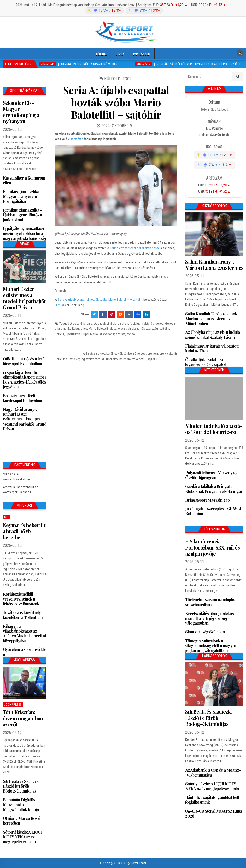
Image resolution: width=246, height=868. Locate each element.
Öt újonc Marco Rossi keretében (21, 821)
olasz (113, 329)
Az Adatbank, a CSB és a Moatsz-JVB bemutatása (213, 772)
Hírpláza (60, 305)
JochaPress (13, 705)
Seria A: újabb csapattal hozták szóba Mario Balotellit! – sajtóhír (116, 102)
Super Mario (90, 334)
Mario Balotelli (98, 329)
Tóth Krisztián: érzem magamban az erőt (23, 718)
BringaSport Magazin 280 (208, 500)
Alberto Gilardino (81, 323)
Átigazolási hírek (105, 323)
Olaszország (150, 329)
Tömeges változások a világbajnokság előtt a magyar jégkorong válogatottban (211, 646)
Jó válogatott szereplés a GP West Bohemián (213, 511)
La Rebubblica (78, 329)
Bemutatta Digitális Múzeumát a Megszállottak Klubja (21, 805)
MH (6, 517)
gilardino (61, 329)
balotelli (123, 323)
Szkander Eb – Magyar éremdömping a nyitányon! (21, 112)
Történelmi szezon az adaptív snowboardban (210, 602)
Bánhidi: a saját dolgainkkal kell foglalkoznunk (212, 800)
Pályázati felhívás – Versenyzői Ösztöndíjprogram (211, 475)
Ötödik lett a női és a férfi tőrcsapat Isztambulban (24, 361)
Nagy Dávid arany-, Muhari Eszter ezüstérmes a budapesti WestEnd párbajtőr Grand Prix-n (25, 419)
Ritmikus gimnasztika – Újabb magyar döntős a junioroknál (22, 215)
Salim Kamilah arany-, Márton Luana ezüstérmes (214, 265)
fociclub (135, 323)
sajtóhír (164, 329)
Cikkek (120, 54)
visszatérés (76, 139)
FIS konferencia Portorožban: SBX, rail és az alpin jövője (212, 547)
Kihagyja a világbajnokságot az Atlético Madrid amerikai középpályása (24, 634)
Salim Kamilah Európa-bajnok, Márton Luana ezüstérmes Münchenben (212, 319)
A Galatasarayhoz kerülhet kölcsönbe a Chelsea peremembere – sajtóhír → (132, 354)
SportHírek (73, 334)
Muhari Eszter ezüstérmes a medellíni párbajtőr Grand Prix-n (25, 298)
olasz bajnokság (129, 329)
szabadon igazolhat (112, 334)
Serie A (60, 334)
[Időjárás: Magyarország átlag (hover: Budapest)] (123, 11)
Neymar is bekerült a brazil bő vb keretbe (24, 531)
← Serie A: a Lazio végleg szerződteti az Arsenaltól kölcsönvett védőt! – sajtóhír (104, 359)
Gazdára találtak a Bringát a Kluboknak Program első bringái (213, 489)
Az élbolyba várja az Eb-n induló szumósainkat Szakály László (213, 335)
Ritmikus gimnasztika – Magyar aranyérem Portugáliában (22, 196)
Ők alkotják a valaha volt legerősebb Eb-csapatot (206, 362)
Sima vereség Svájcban (205, 632)
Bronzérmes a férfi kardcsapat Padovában (22, 398)
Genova (170, 323)
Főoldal (101, 54)
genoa (159, 323)
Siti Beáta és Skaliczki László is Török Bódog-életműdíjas (21, 786)
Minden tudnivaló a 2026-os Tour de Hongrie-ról (214, 429)
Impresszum (142, 54)
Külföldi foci (118, 79)
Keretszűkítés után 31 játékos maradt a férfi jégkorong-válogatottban (209, 618)
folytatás (148, 323)
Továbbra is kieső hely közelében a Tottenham (23, 615)
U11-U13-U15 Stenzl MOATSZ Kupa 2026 (214, 813)
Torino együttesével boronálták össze (135, 248)
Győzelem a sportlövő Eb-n (25, 652)
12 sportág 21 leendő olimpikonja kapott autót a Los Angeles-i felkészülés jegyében (25, 380)
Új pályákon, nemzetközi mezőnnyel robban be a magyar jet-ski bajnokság (25, 233)
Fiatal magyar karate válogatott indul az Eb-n (212, 348)
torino (131, 334)
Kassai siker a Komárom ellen (24, 180)
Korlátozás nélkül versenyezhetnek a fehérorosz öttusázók (21, 599)
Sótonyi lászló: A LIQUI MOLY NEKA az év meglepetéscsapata (22, 837)
